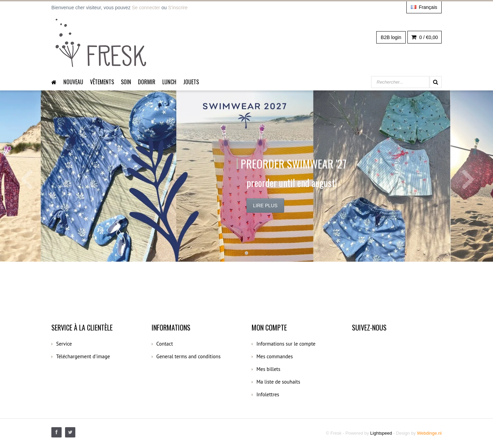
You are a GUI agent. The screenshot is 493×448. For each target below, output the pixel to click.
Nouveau (73, 82)
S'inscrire (178, 8)
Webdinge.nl (429, 433)
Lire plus (265, 206)
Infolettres (268, 394)
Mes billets (268, 369)
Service (64, 344)
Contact (165, 344)
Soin (126, 82)
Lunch (169, 82)
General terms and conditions (189, 356)
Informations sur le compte (286, 344)
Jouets (191, 82)
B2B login (391, 37)
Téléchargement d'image (83, 356)
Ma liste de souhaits (278, 382)
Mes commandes (275, 356)
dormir (147, 82)
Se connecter (146, 8)
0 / (425, 37)
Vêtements (102, 82)
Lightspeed (381, 433)
